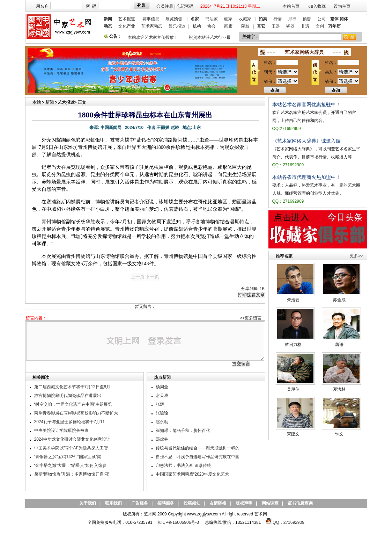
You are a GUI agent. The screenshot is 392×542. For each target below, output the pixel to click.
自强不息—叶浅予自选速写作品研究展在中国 (198, 457)
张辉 (160, 404)
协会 (212, 26)
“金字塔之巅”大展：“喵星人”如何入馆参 (71, 465)
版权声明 (244, 503)
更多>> (356, 256)
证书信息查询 (300, 503)
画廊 (228, 26)
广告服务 (140, 503)
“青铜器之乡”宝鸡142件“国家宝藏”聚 (68, 457)
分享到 (247, 289)
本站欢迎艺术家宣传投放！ (154, 37)
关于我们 (88, 503)
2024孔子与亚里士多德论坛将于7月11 (70, 422)
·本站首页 (291, 6)
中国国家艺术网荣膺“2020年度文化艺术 (193, 474)
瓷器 (290, 26)
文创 (320, 26)
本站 (37, 102)
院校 (245, 26)
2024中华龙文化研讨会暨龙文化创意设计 (72, 439)
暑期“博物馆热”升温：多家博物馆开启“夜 (72, 474)
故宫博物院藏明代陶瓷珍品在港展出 (68, 396)
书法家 (212, 19)
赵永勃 (162, 422)
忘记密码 (185, 6)
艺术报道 (127, 19)
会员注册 (165, 6)
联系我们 (113, 503)
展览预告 (174, 19)
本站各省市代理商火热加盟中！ (306, 177)
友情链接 (218, 503)
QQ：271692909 (289, 522)
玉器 (276, 26)
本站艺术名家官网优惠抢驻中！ (306, 104)
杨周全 (162, 387)
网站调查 (270, 503)
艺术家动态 (152, 26)
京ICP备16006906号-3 (178, 522)
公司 (321, 19)
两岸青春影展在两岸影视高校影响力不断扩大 (76, 413)
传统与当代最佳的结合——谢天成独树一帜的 (198, 448)
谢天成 (162, 396)
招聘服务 (166, 503)
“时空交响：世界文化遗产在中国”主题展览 (73, 404)
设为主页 (342, 6)
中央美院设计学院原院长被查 (61, 431)
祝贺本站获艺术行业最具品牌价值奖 (223, 37)
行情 (278, 19)
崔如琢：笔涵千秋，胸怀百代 (183, 431)
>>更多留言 (251, 318)
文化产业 (127, 26)
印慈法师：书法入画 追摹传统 (183, 465)
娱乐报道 (177, 26)
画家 (228, 19)
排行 (292, 19)
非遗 (305, 26)
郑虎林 (162, 439)
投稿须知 (192, 503)
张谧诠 (162, 413)
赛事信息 (151, 19)
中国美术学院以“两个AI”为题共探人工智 (71, 448)
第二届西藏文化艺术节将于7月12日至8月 (72, 387)
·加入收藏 (316, 6)
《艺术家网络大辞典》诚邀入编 (306, 141)
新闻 (50, 102)
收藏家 (245, 19)
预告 (307, 19)
